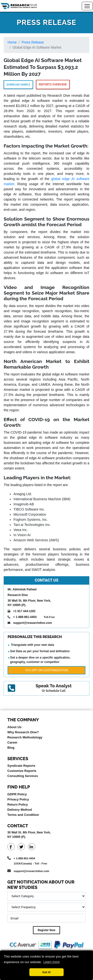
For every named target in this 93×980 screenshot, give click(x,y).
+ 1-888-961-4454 (25, 617)
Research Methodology (25, 737)
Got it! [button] (46, 972)
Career (12, 742)
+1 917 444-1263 (24, 611)
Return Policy (18, 804)
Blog (11, 748)
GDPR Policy (17, 794)
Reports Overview (53, 85)
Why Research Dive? (23, 732)
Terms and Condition (23, 815)
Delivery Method (20, 810)
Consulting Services (23, 776)
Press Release (33, 42)
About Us (14, 727)
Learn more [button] (51, 962)
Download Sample (18, 85)
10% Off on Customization (46, 670)
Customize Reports (22, 771)
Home (12, 42)
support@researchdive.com (33, 623)
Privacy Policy (18, 799)
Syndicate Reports (21, 766)
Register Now (46, 930)
